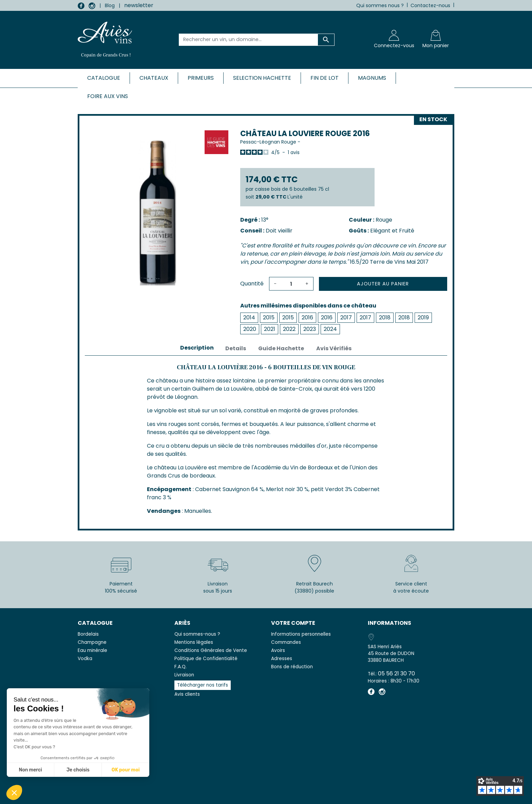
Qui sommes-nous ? (197, 634)
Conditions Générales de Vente (211, 650)
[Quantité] (291, 284)
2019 (423, 317)
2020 (250, 329)
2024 (330, 329)
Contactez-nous (430, 5)
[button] (14, 792)
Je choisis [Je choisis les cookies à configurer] (78, 770)
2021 (270, 329)
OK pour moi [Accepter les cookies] (126, 770)
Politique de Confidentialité (206, 659)
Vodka (85, 659)
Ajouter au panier (383, 284)
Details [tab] (236, 348)
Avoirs (278, 650)
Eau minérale (92, 650)
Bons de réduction (292, 667)
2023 (310, 329)
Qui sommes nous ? (380, 5)
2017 (346, 317)
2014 (249, 317)
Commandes (286, 642)
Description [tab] (197, 348)
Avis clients (187, 694)
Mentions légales (194, 642)
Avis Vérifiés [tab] (334, 348)
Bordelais (88, 634)
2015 (269, 317)
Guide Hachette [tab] (281, 348)
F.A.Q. (180, 667)
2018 (385, 317)
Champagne (92, 642)
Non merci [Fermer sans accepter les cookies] (30, 770)
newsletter (139, 5)
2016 (307, 317)
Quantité (252, 284)
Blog (110, 5)
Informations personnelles (301, 634)
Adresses (282, 659)
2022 (289, 329)
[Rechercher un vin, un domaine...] (249, 40)
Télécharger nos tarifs (203, 685)
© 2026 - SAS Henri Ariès (266, 794)
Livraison (184, 675)
